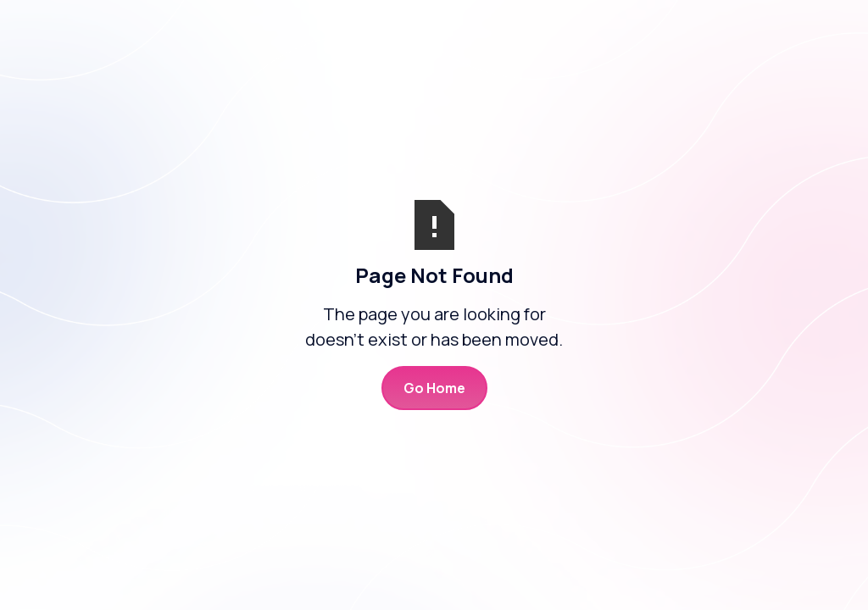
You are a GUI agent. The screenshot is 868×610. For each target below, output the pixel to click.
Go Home (434, 388)
